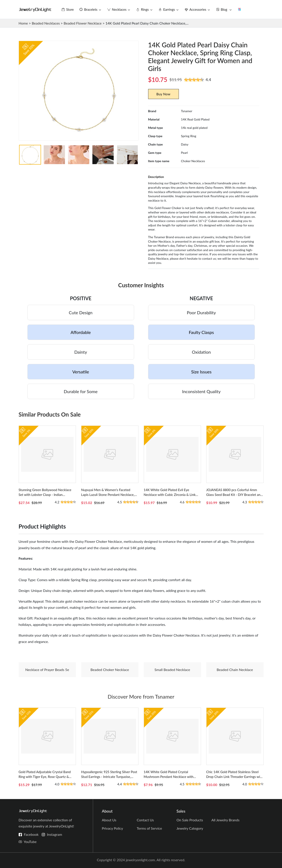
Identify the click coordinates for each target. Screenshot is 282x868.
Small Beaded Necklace (172, 670)
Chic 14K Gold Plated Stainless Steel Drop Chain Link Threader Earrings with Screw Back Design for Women (235, 777)
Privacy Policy (112, 828)
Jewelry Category (190, 828)
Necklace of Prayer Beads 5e (47, 670)
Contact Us (145, 820)
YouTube (30, 842)
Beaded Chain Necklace (235, 670)
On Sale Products (190, 820)
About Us (109, 820)
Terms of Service (149, 828)
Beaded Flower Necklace (83, 23)
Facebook (31, 834)
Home (23, 23)
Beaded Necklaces (46, 23)
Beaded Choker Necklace (110, 670)
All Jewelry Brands (225, 820)
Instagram (55, 834)
